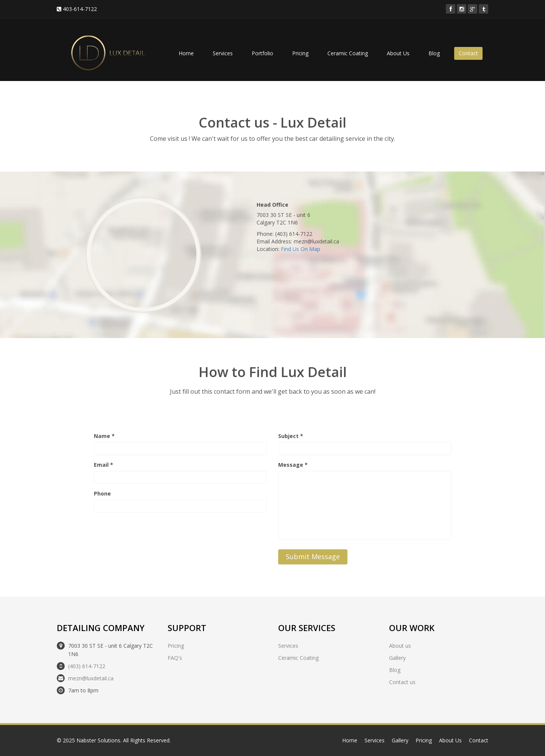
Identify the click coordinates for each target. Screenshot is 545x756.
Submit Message (313, 556)
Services (223, 53)
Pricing (300, 53)
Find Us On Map (301, 249)
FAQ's (175, 658)
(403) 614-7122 (87, 666)
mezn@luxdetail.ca (91, 678)
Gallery (397, 658)
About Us (398, 53)
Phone (102, 493)
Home (186, 53)
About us (400, 646)
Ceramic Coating (348, 53)
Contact (468, 53)
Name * (104, 436)
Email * (104, 465)
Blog (434, 53)
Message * (293, 465)
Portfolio (262, 53)
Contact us (402, 682)
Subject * (291, 436)
